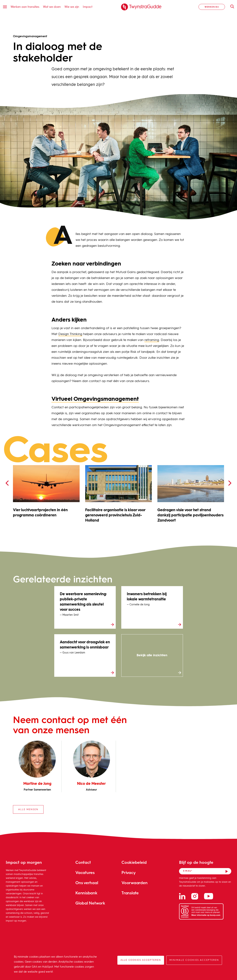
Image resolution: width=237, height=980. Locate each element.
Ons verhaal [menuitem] (87, 883)
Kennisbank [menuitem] (86, 893)
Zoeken (230, 6)
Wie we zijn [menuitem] (72, 7)
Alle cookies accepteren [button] (141, 960)
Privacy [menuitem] (128, 872)
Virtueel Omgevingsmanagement (95, 399)
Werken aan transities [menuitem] (25, 7)
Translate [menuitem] (130, 893)
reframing (152, 340)
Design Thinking (70, 334)
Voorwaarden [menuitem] (135, 883)
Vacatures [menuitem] (85, 872)
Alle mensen (28, 810)
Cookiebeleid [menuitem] (134, 862)
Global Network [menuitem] (90, 903)
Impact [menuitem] (88, 7)
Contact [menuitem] (83, 862)
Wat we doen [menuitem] (52, 7)
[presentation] (7, 483)
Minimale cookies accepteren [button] (194, 960)
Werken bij (212, 7)
